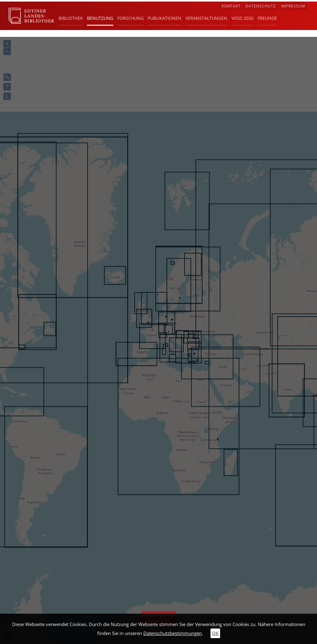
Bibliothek (71, 18)
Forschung (130, 18)
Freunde (267, 18)
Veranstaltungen (206, 18)
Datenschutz (261, 6)
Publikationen (165, 18)
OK (215, 633)
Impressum (293, 6)
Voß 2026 (243, 18)
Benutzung (100, 18)
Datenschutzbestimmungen (173, 633)
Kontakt (231, 6)
